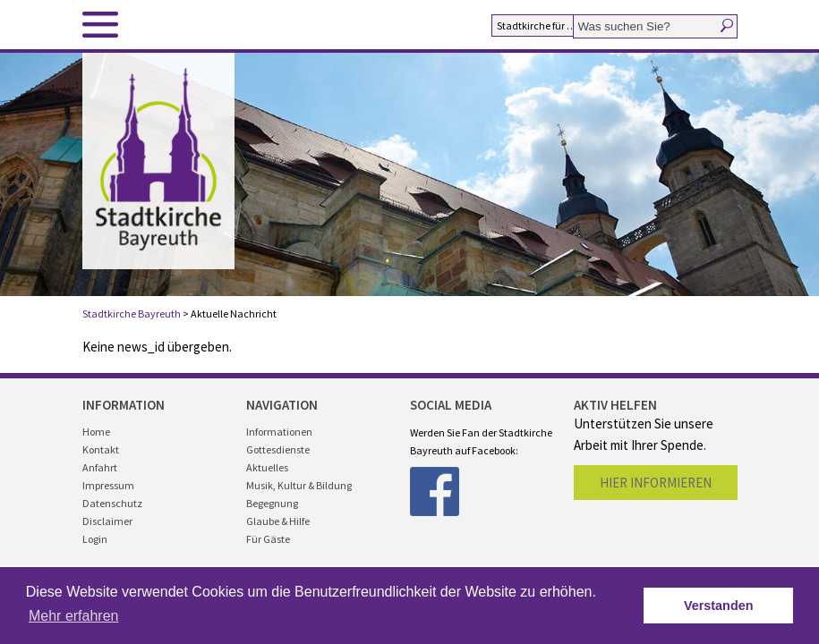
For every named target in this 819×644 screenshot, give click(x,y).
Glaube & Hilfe (278, 521)
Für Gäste (268, 539)
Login (95, 539)
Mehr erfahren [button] (74, 616)
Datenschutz (112, 503)
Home (96, 432)
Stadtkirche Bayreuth (132, 314)
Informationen (279, 432)
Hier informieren (656, 483)
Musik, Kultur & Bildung (299, 485)
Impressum (108, 485)
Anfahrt (100, 467)
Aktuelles (267, 467)
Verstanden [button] (719, 606)
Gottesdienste (278, 449)
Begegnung (272, 503)
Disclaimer (107, 521)
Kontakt (101, 449)
